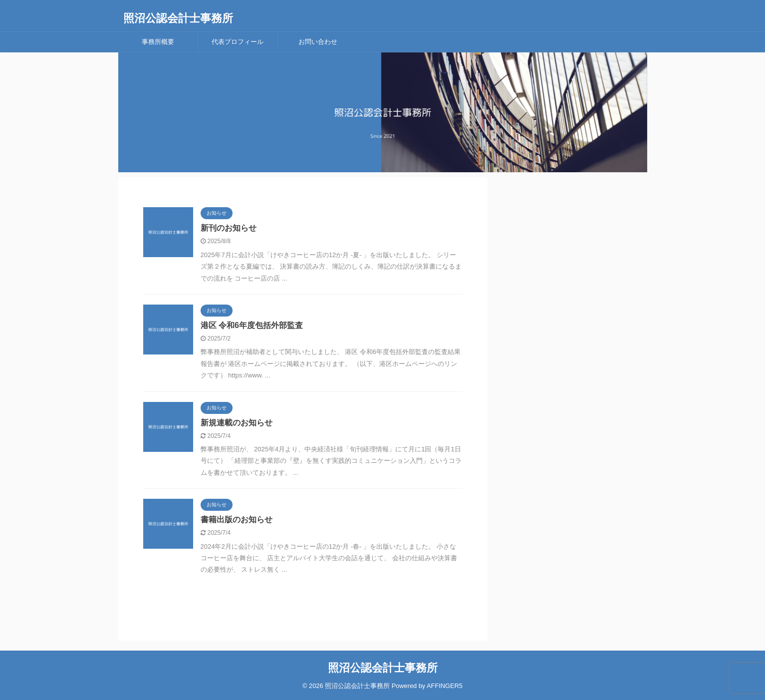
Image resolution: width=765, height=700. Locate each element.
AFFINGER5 (445, 686)
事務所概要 (158, 42)
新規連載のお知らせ (237, 423)
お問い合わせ (318, 42)
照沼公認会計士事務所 (178, 18)
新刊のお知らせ (229, 228)
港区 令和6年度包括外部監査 (252, 325)
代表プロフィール (238, 42)
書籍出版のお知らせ (237, 520)
